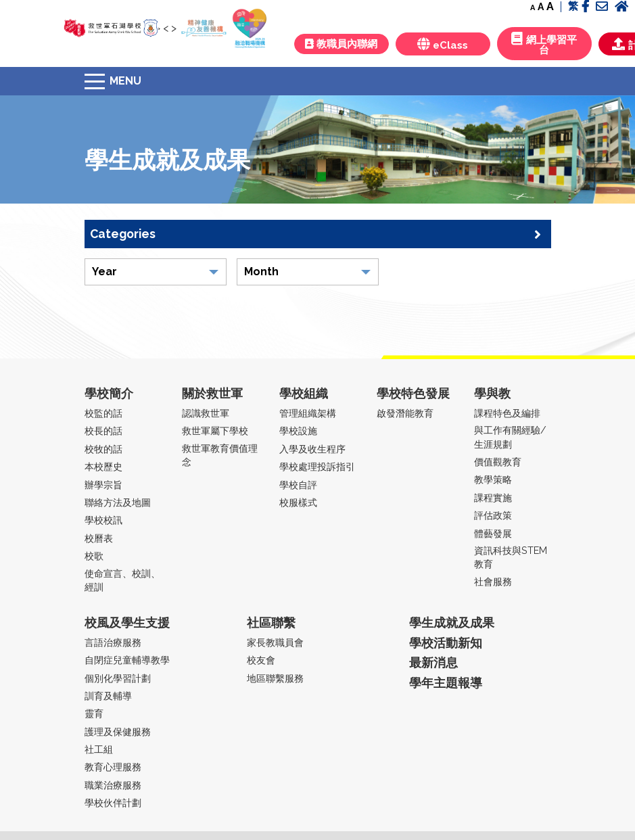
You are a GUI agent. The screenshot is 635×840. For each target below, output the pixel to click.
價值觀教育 (498, 462)
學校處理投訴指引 (317, 466)
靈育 (94, 713)
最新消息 (433, 662)
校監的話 (103, 413)
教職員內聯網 (341, 44)
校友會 (261, 660)
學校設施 (298, 430)
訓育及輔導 (108, 696)
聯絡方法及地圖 (118, 502)
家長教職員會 (275, 642)
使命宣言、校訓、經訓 (122, 580)
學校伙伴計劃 (113, 802)
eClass (443, 44)
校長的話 (103, 430)
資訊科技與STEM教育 (511, 557)
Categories (315, 234)
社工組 (99, 749)
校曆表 (99, 538)
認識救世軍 (206, 413)
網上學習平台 (544, 44)
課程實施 (493, 497)
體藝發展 (493, 533)
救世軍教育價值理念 (220, 455)
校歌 (94, 556)
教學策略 (493, 479)
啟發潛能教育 (405, 413)
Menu (125, 81)
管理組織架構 (308, 413)
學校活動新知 (446, 643)
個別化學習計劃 (118, 678)
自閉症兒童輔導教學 (127, 660)
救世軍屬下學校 (215, 430)
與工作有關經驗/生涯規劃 (510, 437)
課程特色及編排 (507, 413)
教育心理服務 (113, 767)
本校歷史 (103, 466)
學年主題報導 (446, 683)
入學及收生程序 (312, 449)
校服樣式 (298, 502)
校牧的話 (103, 449)
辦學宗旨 (103, 485)
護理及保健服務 (118, 731)
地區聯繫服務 (275, 678)
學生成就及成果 (452, 623)
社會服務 (493, 581)
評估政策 (493, 515)
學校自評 (298, 485)
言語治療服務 (113, 642)
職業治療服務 (113, 785)
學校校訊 (103, 520)
